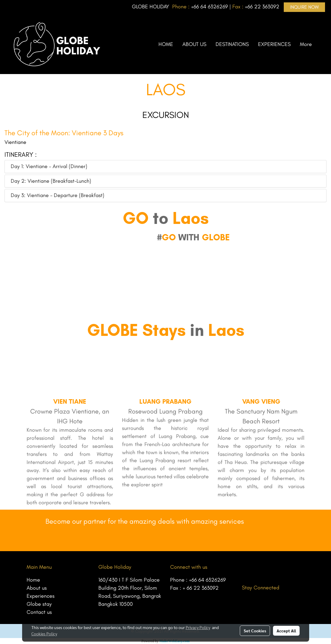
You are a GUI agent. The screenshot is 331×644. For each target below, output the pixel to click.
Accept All (286, 631)
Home (33, 580)
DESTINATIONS (232, 44)
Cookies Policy (44, 634)
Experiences (41, 596)
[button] (322, 44)
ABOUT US (194, 44)
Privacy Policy (198, 627)
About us (37, 588)
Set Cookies (255, 631)
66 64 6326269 (211, 7)
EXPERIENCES (274, 44)
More (306, 44)
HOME (166, 44)
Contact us (39, 612)
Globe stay (39, 604)
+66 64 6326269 (207, 580)
